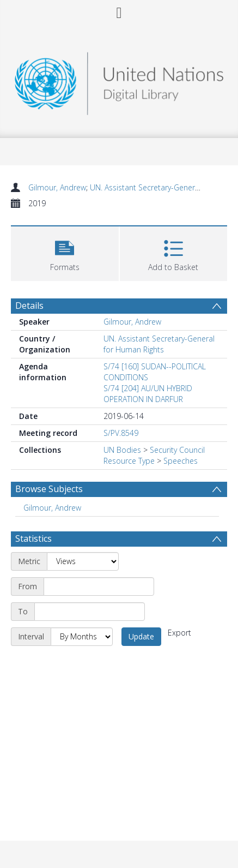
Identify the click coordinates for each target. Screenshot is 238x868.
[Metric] (83, 561)
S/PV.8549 (121, 433)
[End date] (90, 612)
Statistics (33, 538)
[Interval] (82, 637)
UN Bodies (122, 450)
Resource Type (129, 461)
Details (29, 306)
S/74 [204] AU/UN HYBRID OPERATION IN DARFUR (148, 394)
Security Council (177, 450)
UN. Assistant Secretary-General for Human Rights (159, 344)
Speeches (181, 461)
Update (141, 636)
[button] (65, 252)
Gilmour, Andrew (57, 187)
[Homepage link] (119, 80)
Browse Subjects (49, 489)
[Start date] (99, 586)
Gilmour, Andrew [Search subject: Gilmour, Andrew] (52, 508)
